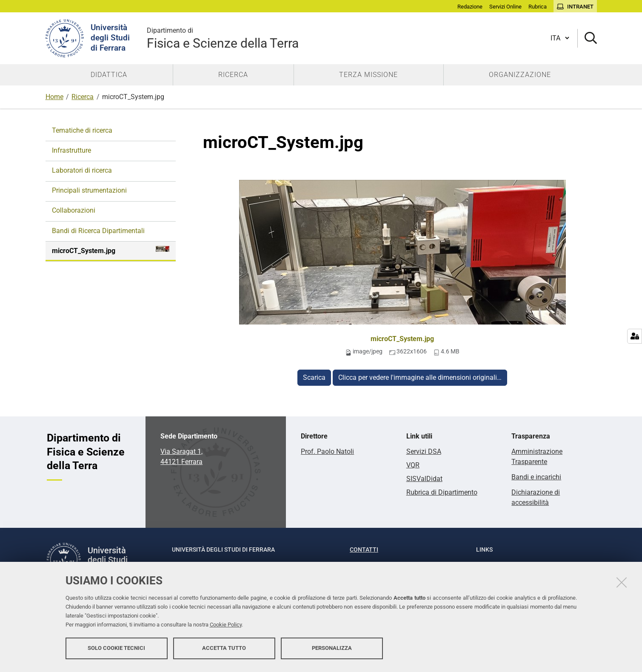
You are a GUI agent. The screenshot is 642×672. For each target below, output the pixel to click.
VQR (413, 465)
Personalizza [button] (332, 650)
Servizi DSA (424, 451)
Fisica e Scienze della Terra (223, 38)
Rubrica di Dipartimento (442, 492)
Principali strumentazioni (89, 190)
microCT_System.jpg (402, 339)
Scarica (314, 377)
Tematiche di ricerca (82, 130)
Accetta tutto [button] (224, 650)
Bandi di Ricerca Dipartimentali (98, 231)
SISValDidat (424, 479)
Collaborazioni (74, 210)
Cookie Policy (226, 626)
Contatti (364, 550)
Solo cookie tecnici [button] (116, 650)
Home (54, 97)
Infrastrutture (71, 150)
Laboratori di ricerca (82, 170)
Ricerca (83, 97)
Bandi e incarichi (536, 477)
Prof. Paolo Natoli (327, 451)
